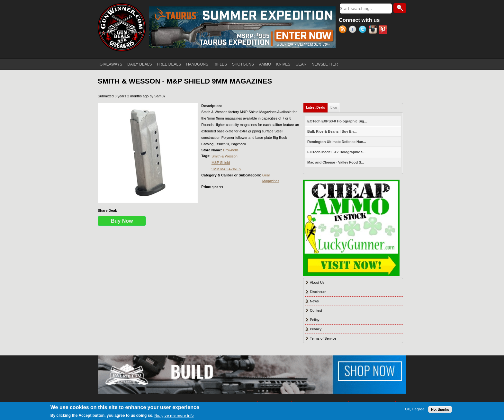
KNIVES (283, 64)
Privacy (316, 329)
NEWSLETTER (325, 64)
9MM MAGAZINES (226, 169)
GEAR (301, 64)
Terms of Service (323, 338)
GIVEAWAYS (111, 64)
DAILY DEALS (139, 64)
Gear (266, 175)
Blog (334, 107)
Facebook (354, 30)
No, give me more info (174, 416)
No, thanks (440, 409)
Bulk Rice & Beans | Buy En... (332, 131)
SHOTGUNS (243, 64)
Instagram (374, 30)
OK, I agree (415, 409)
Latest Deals (317, 106)
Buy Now (122, 221)
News (314, 301)
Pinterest (384, 30)
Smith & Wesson (225, 156)
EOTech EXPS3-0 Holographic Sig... (337, 121)
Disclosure (318, 292)
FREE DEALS (169, 64)
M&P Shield (221, 163)
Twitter (364, 30)
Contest (316, 310)
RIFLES (220, 64)
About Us (317, 282)
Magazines (271, 181)
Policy (315, 320)
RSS (344, 30)
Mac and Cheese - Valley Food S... (336, 162)
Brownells (231, 150)
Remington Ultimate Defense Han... (337, 142)
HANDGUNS (197, 64)
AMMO (265, 64)
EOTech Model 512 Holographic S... (337, 152)
